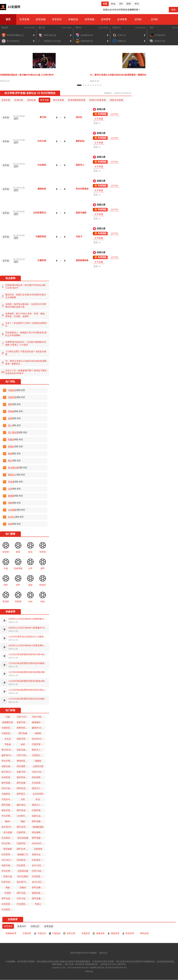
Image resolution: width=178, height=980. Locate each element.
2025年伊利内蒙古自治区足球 (39, 843)
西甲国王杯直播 (24, 794)
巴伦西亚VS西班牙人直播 (8, 838)
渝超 (23, 744)
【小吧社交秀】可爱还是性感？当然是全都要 (26, 353)
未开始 (6, 117)
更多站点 (103, 953)
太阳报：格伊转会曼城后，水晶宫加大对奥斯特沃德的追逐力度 (26, 305)
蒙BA (8, 821)
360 (121, 4)
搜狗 (129, 4)
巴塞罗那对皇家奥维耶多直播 (39, 810)
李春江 (38, 904)
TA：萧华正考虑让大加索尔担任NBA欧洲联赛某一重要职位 (26, 362)
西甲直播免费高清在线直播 (39, 898)
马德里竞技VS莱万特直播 (8, 728)
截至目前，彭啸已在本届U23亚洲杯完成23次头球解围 (26, 296)
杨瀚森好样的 (38, 722)
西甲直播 (44, 100)
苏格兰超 (8, 876)
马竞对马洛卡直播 (8, 799)
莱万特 (43, 117)
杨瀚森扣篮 (8, 722)
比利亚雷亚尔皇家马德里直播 (8, 904)
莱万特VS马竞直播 (8, 772)
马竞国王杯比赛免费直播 (39, 755)
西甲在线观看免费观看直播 (8, 898)
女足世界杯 (38, 794)
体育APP (22, 926)
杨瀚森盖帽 (38, 827)
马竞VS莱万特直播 (39, 717)
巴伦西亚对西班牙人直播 (24, 904)
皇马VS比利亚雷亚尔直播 (39, 865)
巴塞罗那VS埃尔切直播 (24, 843)
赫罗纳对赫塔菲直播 (24, 805)
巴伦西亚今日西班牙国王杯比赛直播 (39, 783)
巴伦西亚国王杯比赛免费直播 (39, 876)
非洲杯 (8, 893)
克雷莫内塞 (23, 871)
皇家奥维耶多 (82, 260)
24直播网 (10, 7)
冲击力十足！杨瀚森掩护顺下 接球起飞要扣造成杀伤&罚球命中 (26, 372)
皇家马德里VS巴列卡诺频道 (83, 953)
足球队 (155, 19)
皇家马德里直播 (8, 865)
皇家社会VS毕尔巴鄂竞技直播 (39, 816)
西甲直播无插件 (39, 821)
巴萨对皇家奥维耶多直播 (8, 882)
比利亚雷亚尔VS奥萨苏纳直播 (39, 860)
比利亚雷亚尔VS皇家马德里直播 (8, 854)
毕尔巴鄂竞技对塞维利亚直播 (8, 871)
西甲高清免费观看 (24, 788)
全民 (23, 799)
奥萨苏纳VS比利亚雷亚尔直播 (24, 777)
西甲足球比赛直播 (24, 827)
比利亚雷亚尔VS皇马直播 (8, 777)
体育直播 (49, 926)
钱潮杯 (38, 733)
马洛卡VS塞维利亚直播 (24, 717)
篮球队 (138, 19)
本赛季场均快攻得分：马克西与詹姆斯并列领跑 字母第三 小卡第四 (26, 343)
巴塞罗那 (42, 260)
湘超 (8, 887)
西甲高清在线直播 (24, 810)
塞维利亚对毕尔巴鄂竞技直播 (24, 728)
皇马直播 (8, 832)
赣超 (23, 821)
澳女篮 (42, 28)
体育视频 (90, 19)
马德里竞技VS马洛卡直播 (8, 733)
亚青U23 (117, 28)
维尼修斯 (8, 849)
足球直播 (24, 19)
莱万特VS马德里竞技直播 (8, 750)
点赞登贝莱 (38, 766)
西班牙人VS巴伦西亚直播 (39, 788)
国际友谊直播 (117, 100)
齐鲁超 (8, 744)
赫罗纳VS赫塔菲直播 (8, 755)
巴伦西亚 (42, 165)
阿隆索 (38, 761)
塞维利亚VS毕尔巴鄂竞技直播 (39, 893)
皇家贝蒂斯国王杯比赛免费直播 (24, 722)
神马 (137, 4)
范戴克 (23, 887)
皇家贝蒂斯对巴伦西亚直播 (24, 772)
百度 (105, 4)
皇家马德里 (81, 213)
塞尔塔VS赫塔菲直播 (24, 882)
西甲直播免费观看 (39, 838)
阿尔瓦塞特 (23, 876)
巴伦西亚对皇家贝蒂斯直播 (8, 909)
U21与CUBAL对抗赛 (8, 860)
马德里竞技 (41, 236)
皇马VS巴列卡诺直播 (39, 882)
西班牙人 (80, 165)
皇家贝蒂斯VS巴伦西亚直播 (24, 739)
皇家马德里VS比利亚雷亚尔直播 (8, 766)
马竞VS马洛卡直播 (39, 772)
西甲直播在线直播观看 (39, 887)
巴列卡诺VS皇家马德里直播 (8, 788)
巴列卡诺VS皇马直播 (24, 898)
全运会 (8, 739)
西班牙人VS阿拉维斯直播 (39, 750)
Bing (113, 4)
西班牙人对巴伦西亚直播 (39, 805)
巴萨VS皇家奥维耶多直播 (39, 871)
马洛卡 (79, 236)
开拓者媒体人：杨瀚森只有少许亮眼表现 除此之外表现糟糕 (26, 334)
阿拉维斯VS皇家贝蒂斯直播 (39, 832)
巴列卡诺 (42, 141)
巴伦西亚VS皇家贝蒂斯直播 (24, 865)
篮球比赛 (32, 100)
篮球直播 (41, 19)
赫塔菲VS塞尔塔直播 (39, 728)
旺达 (38, 799)
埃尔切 (79, 117)
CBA (152, 28)
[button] (79, 85)
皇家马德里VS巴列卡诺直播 (24, 750)
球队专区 (17, 390)
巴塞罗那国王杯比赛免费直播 (24, 832)
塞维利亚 (42, 189)
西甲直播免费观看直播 (8, 783)
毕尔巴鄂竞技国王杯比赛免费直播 (8, 816)
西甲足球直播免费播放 (24, 849)
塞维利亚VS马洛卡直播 (24, 761)
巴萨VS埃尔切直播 (24, 755)
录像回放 (73, 19)
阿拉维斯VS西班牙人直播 (39, 777)
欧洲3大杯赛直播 (98, 100)
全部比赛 (6, 100)
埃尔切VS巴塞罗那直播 (39, 739)
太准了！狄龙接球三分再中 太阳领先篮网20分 (26, 324)
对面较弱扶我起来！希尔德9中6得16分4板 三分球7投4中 (25, 286)
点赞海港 (38, 849)
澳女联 (5, 28)
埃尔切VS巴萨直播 (8, 827)
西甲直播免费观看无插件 (8, 805)
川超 (8, 717)
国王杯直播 (58, 100)
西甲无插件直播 (24, 893)
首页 (8, 19)
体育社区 (35, 926)
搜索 (173, 10)
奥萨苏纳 (80, 141)
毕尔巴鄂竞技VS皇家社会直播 (8, 843)
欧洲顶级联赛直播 (77, 100)
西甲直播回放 (23, 783)
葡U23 (78, 28)
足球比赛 (19, 100)
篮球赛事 (106, 19)
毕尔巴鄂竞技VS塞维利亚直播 (8, 761)
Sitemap (89, 971)
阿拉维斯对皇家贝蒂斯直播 (24, 766)
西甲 (16, 119)
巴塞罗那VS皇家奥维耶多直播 (39, 744)
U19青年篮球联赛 (24, 816)
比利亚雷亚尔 (40, 213)
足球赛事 (122, 19)
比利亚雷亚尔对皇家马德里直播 (24, 860)
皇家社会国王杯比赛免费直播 (39, 854)
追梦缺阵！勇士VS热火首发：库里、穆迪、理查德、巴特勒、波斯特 (26, 315)
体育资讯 (57, 19)
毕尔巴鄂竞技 (82, 189)
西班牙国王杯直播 (8, 810)
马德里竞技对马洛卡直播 (8, 794)
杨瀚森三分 (23, 854)
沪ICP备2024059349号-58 (116, 968)
